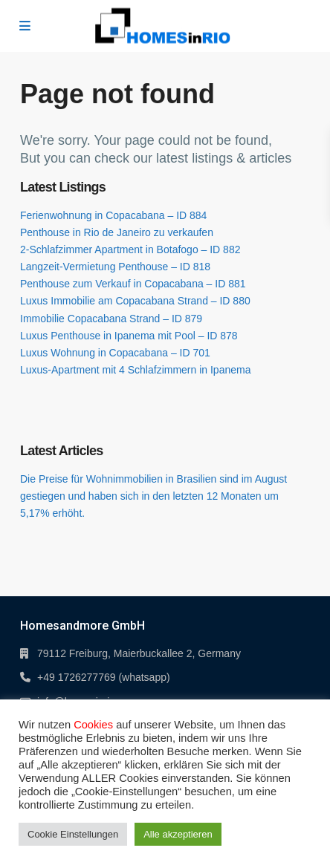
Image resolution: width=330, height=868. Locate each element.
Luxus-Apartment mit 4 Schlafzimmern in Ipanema (135, 370)
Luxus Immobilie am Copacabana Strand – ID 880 (135, 301)
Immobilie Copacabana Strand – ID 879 (111, 319)
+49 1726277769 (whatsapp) (104, 677)
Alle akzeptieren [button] (178, 834)
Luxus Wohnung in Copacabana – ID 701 (115, 353)
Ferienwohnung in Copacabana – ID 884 (113, 215)
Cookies (93, 725)
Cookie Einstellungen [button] (73, 834)
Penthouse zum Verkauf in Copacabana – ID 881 (133, 284)
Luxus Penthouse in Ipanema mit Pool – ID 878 (129, 336)
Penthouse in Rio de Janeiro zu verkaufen (117, 232)
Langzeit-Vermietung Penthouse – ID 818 (115, 267)
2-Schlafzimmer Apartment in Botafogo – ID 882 (130, 249)
